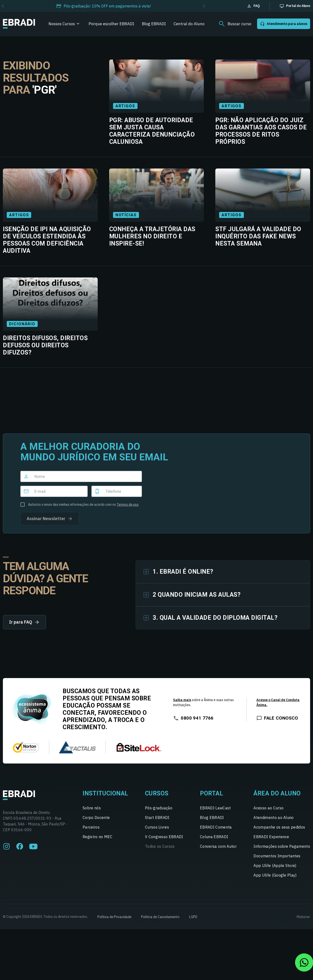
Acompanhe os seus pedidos (279, 827)
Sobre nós (92, 808)
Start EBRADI (157, 818)
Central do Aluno (189, 24)
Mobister (303, 917)
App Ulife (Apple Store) (275, 866)
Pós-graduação (159, 808)
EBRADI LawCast (215, 808)
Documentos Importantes (277, 856)
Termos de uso (128, 505)
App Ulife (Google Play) (275, 875)
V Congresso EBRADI (164, 837)
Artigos (125, 106)
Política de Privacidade (114, 917)
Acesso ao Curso (268, 808)
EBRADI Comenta (216, 827)
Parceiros (91, 827)
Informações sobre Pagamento (282, 846)
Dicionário (22, 324)
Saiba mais (182, 700)
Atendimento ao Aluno (274, 818)
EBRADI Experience (271, 837)
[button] (204, 6)
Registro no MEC (98, 837)
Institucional (105, 793)
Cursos (157, 793)
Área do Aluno (277, 793)
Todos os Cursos (160, 846)
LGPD (193, 917)
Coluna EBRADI (214, 837)
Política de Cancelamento (160, 917)
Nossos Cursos (62, 24)
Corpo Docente (96, 818)
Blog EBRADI (154, 24)
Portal (211, 793)
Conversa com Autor (218, 846)
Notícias (126, 215)
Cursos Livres (157, 827)
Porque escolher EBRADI (111, 24)
